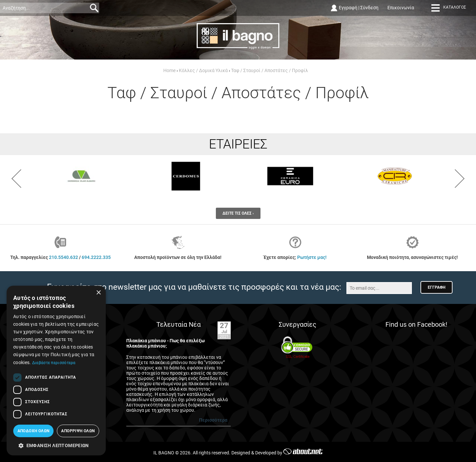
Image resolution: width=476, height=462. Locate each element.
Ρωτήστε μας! (312, 257)
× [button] (98, 293)
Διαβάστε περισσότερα (54, 363)
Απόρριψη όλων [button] (78, 431)
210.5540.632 (63, 257)
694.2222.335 (96, 257)
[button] (56, 445)
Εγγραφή (348, 8)
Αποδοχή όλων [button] (34, 431)
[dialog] (56, 371)
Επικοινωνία (401, 8)
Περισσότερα (213, 420)
